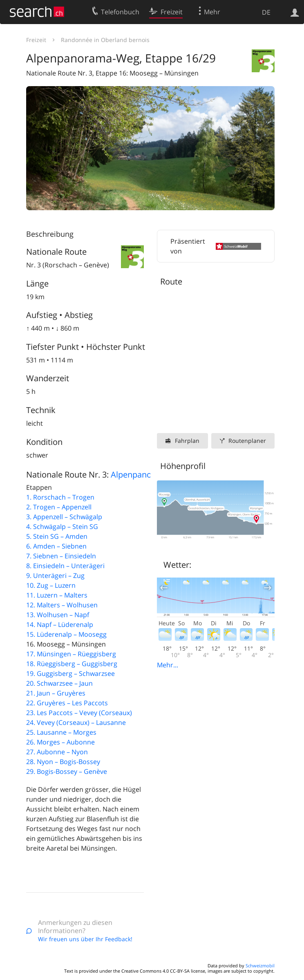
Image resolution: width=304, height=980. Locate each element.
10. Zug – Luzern (51, 585)
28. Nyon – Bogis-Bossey (63, 762)
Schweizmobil (260, 966)
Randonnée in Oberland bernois (105, 40)
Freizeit (36, 40)
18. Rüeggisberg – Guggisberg (72, 664)
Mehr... (168, 665)
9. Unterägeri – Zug (55, 576)
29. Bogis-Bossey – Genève (67, 771)
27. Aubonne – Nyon (57, 752)
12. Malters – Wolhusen (62, 605)
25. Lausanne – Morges (61, 732)
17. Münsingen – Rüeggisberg (71, 654)
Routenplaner (247, 441)
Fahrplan (187, 441)
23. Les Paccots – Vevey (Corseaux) (79, 713)
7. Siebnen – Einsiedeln (61, 556)
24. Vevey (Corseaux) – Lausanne (76, 722)
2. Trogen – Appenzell (59, 507)
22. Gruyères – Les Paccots (67, 703)
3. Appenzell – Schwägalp (64, 517)
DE (266, 12)
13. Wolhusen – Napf (58, 615)
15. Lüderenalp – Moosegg (66, 634)
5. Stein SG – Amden (57, 536)
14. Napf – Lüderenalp (60, 624)
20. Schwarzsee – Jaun (59, 683)
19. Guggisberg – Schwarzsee (70, 673)
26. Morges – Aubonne (60, 742)
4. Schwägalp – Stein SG (62, 527)
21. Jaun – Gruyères (56, 693)
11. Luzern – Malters (57, 595)
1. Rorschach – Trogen (60, 497)
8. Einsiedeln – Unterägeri (65, 566)
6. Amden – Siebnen (56, 546)
